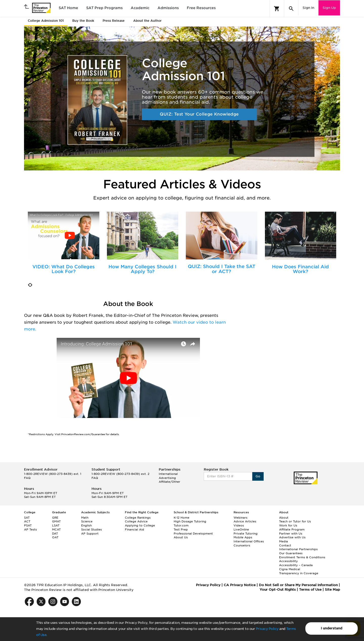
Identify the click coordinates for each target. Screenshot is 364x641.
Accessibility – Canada (296, 565)
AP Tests (30, 529)
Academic (140, 8)
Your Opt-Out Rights (278, 590)
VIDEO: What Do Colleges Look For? (64, 269)
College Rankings (138, 518)
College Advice (136, 521)
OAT (55, 537)
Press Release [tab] (114, 21)
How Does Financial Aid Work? (300, 269)
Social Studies (92, 529)
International (168, 474)
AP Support (90, 534)
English (86, 525)
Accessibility (288, 561)
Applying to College (140, 525)
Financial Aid (134, 529)
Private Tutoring (246, 534)
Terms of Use (310, 590)
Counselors (242, 545)
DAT (55, 534)
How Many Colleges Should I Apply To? (142, 269)
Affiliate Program (292, 529)
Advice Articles (245, 521)
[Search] (291, 9)
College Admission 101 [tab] (46, 21)
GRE (55, 518)
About (284, 518)
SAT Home (68, 8)
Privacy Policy (267, 629)
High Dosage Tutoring (190, 521)
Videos (239, 525)
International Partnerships (298, 549)
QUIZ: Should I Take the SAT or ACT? (222, 269)
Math (85, 518)
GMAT (56, 521)
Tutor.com (181, 525)
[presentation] (29, 285)
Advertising (167, 478)
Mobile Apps (243, 537)
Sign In (308, 8)
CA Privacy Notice (240, 585)
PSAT (28, 525)
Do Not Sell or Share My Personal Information (298, 585)
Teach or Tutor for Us (295, 521)
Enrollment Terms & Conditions (302, 557)
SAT (27, 518)
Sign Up (329, 8)
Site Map (332, 590)
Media (283, 541)
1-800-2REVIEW (53, 474)
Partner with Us (291, 534)
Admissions (168, 8)
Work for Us (288, 525)
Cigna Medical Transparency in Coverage (299, 571)
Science (87, 521)
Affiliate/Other (169, 482)
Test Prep (181, 529)
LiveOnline (241, 529)
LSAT (56, 525)
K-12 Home (181, 518)
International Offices (249, 541)
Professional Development (193, 534)
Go (258, 476)
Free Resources (201, 8)
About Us (181, 537)
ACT (27, 521)
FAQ (27, 478)
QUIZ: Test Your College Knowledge (199, 114)
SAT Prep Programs (104, 8)
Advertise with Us (292, 537)
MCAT (56, 529)
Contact (285, 545)
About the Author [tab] (147, 21)
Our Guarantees (291, 553)
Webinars (241, 518)
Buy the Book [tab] (83, 21)
